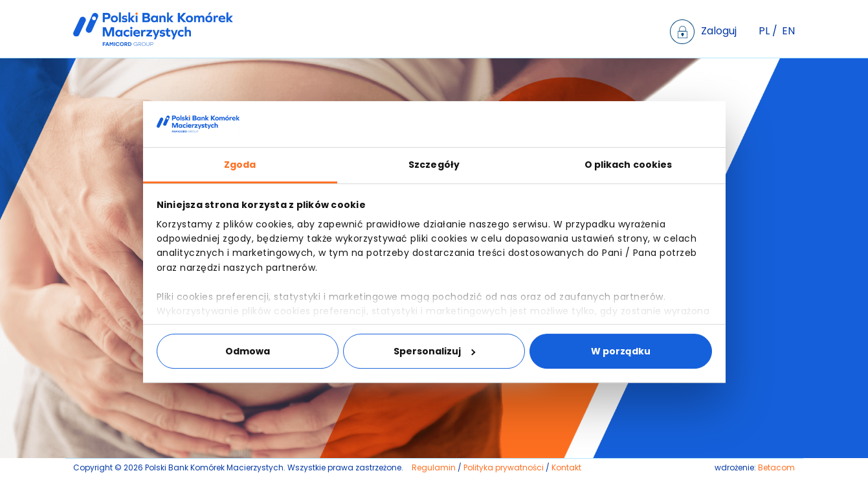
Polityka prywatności (504, 467)
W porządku (621, 351)
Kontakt (566, 467)
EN (788, 31)
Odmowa (248, 351)
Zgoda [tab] (240, 165)
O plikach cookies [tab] (629, 165)
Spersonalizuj (434, 351)
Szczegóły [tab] (434, 165)
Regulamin (434, 467)
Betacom (776, 467)
